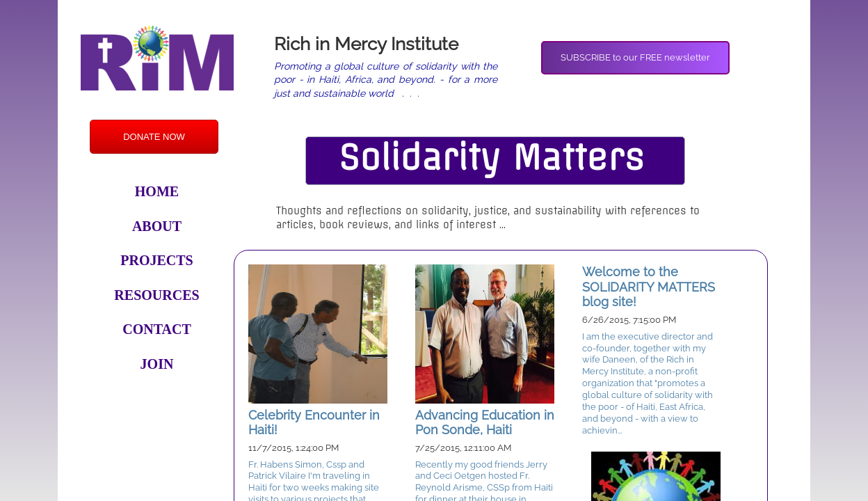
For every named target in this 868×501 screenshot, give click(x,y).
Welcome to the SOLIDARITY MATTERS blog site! (649, 287)
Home (157, 191)
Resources (156, 295)
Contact (157, 329)
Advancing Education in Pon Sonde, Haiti (485, 423)
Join (157, 364)
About (157, 226)
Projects (156, 260)
